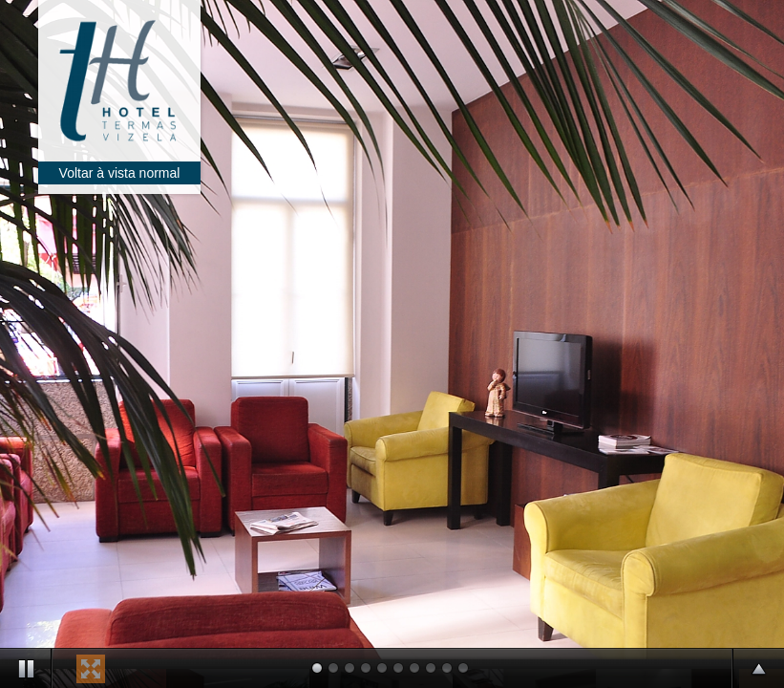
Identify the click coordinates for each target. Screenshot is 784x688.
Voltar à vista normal (120, 173)
